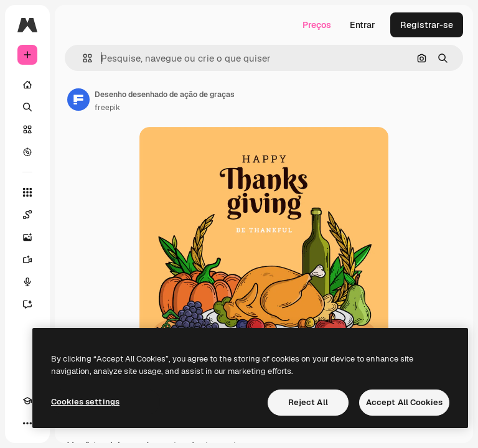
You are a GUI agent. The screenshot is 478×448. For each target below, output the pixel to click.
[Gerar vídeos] (27, 259)
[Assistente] (27, 304)
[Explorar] (27, 152)
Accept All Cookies (404, 402)
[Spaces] (27, 215)
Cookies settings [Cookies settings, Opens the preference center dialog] (85, 402)
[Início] (27, 85)
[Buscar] (27, 107)
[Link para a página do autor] (78, 100)
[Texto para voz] (27, 282)
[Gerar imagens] (27, 237)
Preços (317, 25)
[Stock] (27, 129)
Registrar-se (427, 25)
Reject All (308, 402)
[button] (82, 58)
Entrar (363, 25)
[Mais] (27, 423)
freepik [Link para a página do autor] (107, 108)
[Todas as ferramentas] (27, 192)
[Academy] (27, 401)
